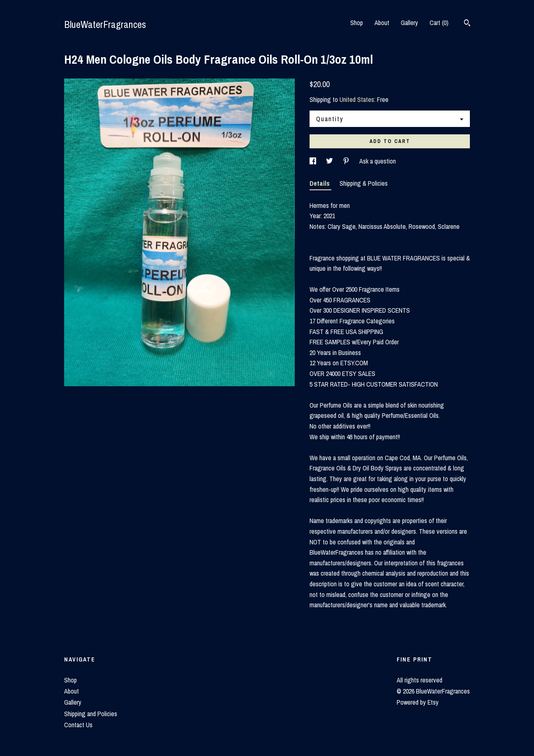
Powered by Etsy (418, 702)
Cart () (439, 23)
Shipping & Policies (364, 183)
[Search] (467, 24)
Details (320, 183)
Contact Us (78, 725)
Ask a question (378, 161)
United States (357, 99)
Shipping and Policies (91, 714)
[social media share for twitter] (330, 161)
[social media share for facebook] (314, 161)
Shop (357, 23)
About (382, 23)
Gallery (409, 23)
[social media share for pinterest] (347, 161)
